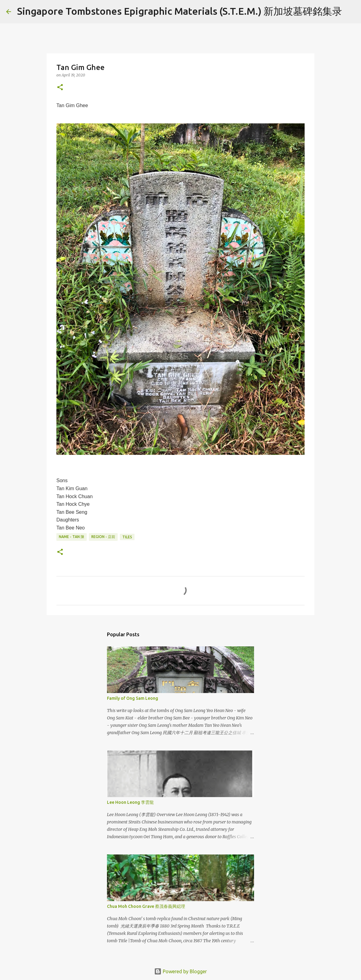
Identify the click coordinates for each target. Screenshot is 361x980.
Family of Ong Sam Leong (133, 698)
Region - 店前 (103, 537)
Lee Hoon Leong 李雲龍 (130, 802)
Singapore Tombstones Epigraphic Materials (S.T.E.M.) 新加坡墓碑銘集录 (180, 11)
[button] (60, 88)
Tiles (127, 537)
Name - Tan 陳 (72, 537)
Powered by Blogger (180, 971)
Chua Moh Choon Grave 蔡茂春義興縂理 (146, 906)
